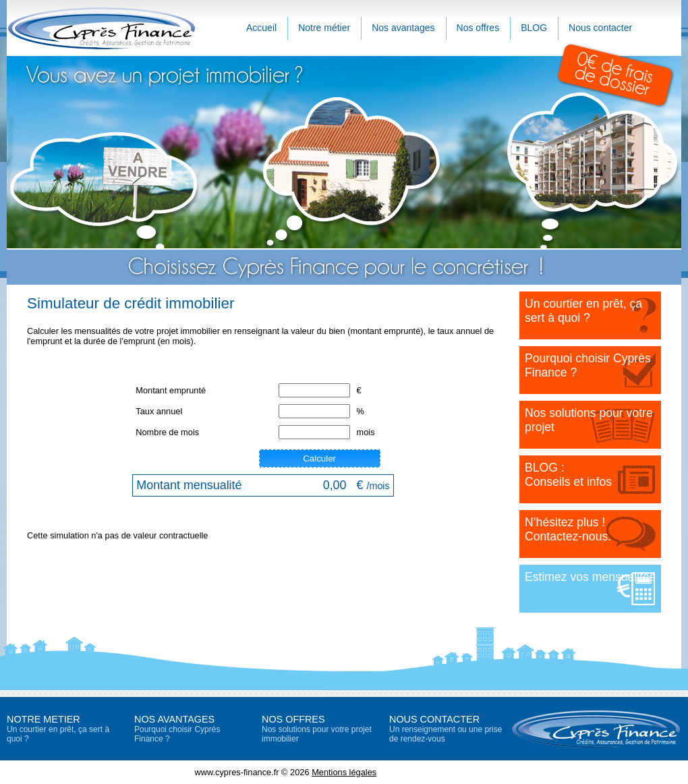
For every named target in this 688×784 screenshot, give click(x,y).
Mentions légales (344, 772)
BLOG (534, 28)
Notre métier (324, 28)
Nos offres (478, 28)
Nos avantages (403, 28)
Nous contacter (600, 28)
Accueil (261, 28)
